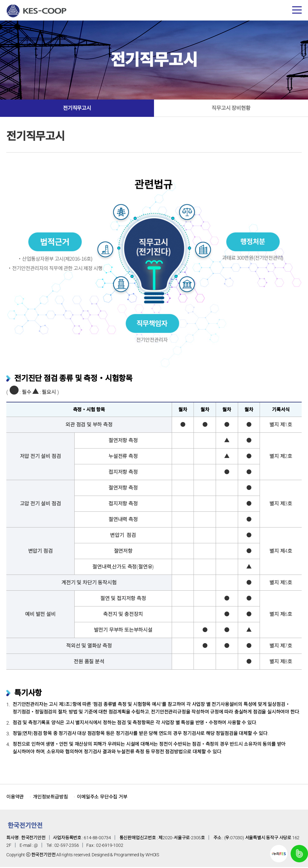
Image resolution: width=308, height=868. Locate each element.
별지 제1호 (281, 426)
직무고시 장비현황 (231, 109)
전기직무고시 (77, 109)
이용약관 (16, 798)
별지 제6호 (281, 615)
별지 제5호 (281, 584)
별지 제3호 (281, 505)
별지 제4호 (281, 552)
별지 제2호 (281, 458)
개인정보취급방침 (53, 798)
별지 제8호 (281, 663)
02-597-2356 (67, 847)
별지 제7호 (281, 647)
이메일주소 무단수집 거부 (108, 798)
